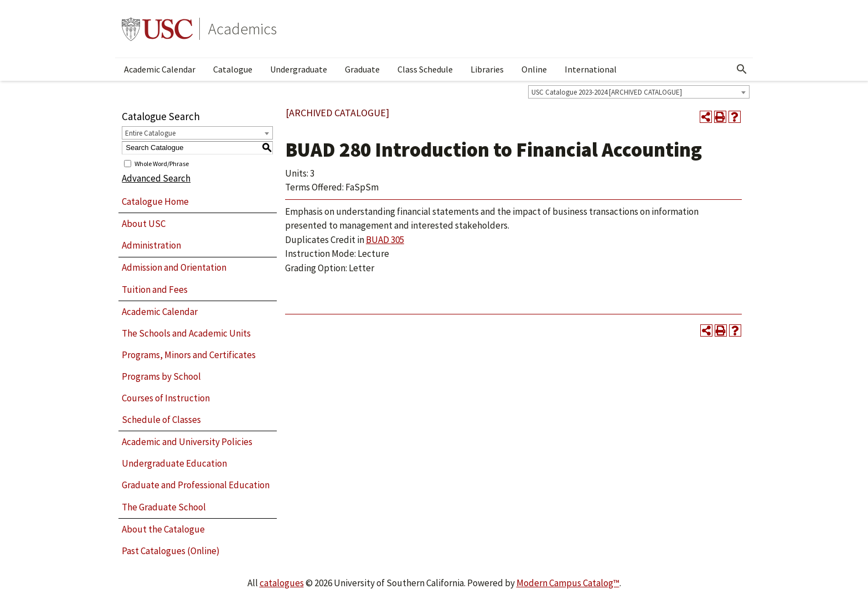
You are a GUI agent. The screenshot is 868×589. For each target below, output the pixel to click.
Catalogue (233, 69)
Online (534, 69)
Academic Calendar (160, 69)
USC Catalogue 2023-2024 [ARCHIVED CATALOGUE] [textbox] (607, 92)
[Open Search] (742, 69)
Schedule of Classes (161, 420)
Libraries (487, 69)
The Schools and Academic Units (186, 333)
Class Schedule (425, 69)
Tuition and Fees (155, 290)
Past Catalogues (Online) (171, 551)
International (591, 69)
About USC (144, 224)
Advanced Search (156, 178)
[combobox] (639, 92)
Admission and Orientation (174, 267)
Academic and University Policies (187, 442)
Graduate (362, 69)
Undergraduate (299, 69)
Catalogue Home (155, 201)
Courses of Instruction (166, 398)
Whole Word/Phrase (162, 163)
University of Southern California (157, 29)
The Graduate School (164, 507)
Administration (151, 245)
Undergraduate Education (174, 463)
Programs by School (161, 376)
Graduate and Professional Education (196, 485)
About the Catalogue (163, 529)
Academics (242, 29)
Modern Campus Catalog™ (568, 583)
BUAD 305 (385, 240)
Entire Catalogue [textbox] (150, 133)
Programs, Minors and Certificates (189, 355)
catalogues (282, 583)
